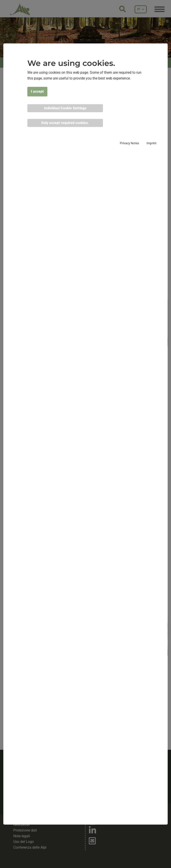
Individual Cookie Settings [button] (65, 108)
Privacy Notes (129, 143)
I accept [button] (37, 91)
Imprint (152, 143)
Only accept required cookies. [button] (65, 123)
